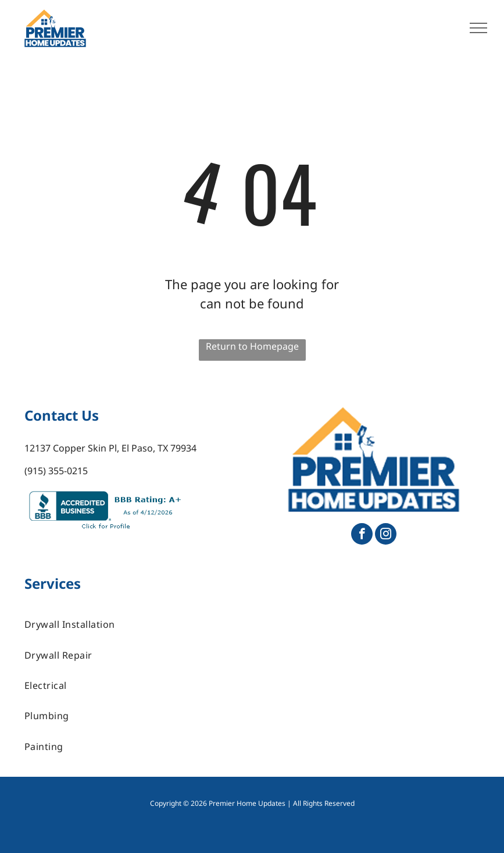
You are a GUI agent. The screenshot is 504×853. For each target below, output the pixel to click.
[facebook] (362, 535)
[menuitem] (252, 624)
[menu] (478, 28)
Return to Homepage (252, 346)
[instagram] (386, 535)
